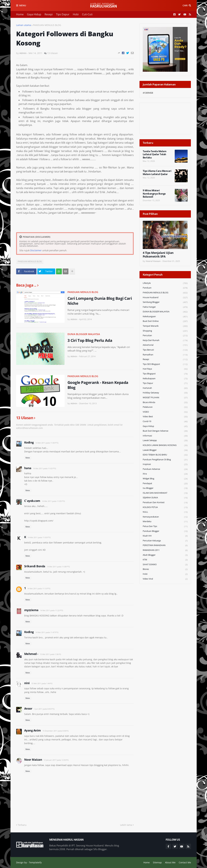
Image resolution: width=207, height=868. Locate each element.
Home (20, 14)
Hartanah (165, 388)
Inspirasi (165, 464)
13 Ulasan (52, 53)
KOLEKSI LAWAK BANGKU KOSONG (165, 445)
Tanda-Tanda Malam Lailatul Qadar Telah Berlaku (155, 154)
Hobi (76, 14)
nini (27, 683)
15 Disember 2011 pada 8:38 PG (56, 731)
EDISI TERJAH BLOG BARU (165, 455)
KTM (165, 560)
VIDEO (165, 412)
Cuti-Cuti (87, 14)
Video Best (165, 417)
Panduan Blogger (165, 531)
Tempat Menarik (165, 326)
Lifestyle (165, 283)
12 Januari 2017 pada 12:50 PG (56, 760)
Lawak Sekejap (165, 441)
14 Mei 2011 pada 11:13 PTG (39, 588)
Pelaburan (165, 407)
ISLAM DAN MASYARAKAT (165, 493)
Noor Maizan (33, 760)
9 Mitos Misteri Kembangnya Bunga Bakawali (154, 194)
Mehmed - (31, 654)
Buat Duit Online (165, 321)
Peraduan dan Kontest (165, 503)
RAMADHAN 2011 (165, 550)
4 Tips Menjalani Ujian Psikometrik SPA (158, 255)
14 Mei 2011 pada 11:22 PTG (52, 610)
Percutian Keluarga (165, 541)
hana (28, 468)
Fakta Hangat (165, 307)
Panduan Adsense (165, 469)
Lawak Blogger (165, 450)
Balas (28, 458)
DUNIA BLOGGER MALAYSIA (84, 334)
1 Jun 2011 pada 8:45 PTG (44, 709)
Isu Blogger (165, 488)
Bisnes (165, 569)
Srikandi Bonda (35, 566)
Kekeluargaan (165, 317)
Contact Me (185, 862)
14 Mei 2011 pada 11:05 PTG (53, 501)
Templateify (35, 862)
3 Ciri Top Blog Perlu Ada (90, 340)
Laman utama (24, 25)
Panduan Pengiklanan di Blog (165, 460)
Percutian (165, 336)
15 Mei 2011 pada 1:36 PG (50, 654)
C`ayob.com (32, 501)
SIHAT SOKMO (165, 565)
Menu (23, 5)
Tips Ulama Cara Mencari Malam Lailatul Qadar (157, 173)
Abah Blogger (165, 555)
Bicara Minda (165, 402)
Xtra (165, 474)
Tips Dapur (63, 14)
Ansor (28, 708)
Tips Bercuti (165, 350)
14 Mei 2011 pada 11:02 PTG (44, 468)
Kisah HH (165, 536)
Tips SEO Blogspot (165, 364)
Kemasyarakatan (165, 517)
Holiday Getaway (165, 393)
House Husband (165, 298)
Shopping (165, 331)
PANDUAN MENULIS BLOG (47, 25)
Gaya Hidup (34, 14)
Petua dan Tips (165, 526)
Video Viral (165, 579)
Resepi (49, 14)
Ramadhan (165, 355)
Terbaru (22, 825)
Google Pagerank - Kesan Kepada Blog (98, 385)
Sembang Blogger (165, 302)
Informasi (165, 436)
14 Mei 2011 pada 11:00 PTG (47, 443)
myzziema (31, 610)
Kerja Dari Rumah (165, 340)
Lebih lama (126, 825)
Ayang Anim (33, 730)
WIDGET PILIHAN (165, 398)
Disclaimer (36, 250)
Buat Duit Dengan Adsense (165, 431)
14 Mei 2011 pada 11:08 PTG (58, 567)
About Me (170, 862)
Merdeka (165, 522)
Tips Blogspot (165, 374)
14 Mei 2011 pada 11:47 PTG (47, 632)
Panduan (165, 288)
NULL (165, 512)
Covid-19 (165, 422)
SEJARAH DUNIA (165, 498)
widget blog (165, 479)
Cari (185, 5)
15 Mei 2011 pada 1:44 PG (42, 683)
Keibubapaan (165, 379)
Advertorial (165, 345)
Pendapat (165, 484)
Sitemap (157, 862)
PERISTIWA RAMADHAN (165, 545)
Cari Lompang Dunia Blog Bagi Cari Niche (100, 301)
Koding (29, 442)
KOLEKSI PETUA (165, 507)
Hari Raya (165, 369)
